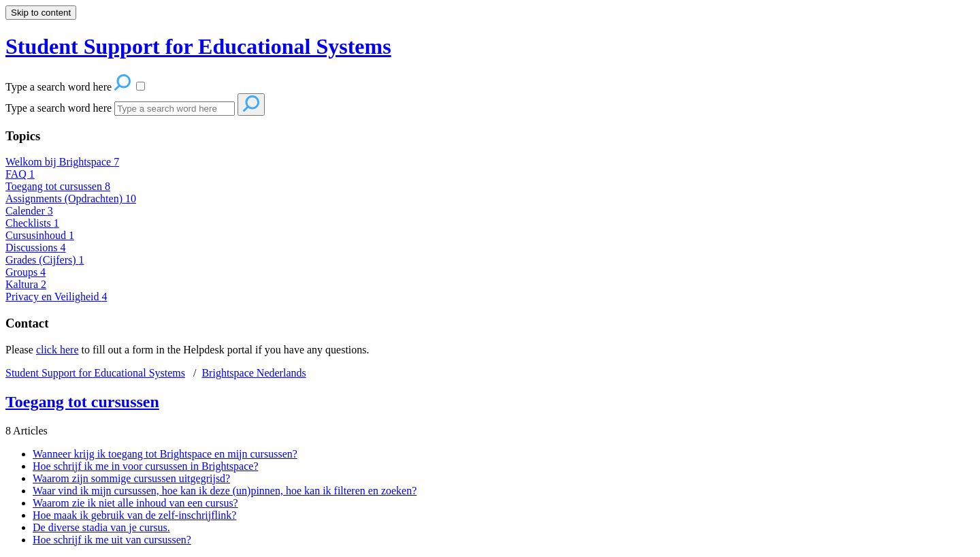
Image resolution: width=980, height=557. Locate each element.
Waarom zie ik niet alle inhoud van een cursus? (135, 503)
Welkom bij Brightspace (62, 162)
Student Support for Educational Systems (95, 373)
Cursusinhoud (40, 235)
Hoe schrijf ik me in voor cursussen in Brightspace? (145, 466)
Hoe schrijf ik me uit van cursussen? (112, 540)
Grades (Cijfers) (45, 260)
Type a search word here (59, 108)
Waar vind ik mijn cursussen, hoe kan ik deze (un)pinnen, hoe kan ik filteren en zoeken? (225, 491)
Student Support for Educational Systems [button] (198, 46)
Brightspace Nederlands (254, 373)
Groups (26, 272)
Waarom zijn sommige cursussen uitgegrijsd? (131, 478)
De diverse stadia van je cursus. (101, 527)
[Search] (175, 109)
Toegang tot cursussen (58, 186)
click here (58, 350)
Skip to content (41, 13)
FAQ (20, 174)
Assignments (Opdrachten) (71, 198)
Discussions (35, 248)
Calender (29, 211)
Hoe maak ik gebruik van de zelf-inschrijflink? (134, 515)
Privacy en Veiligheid (56, 297)
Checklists (32, 223)
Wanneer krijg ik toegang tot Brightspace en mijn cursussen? (165, 454)
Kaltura (26, 284)
